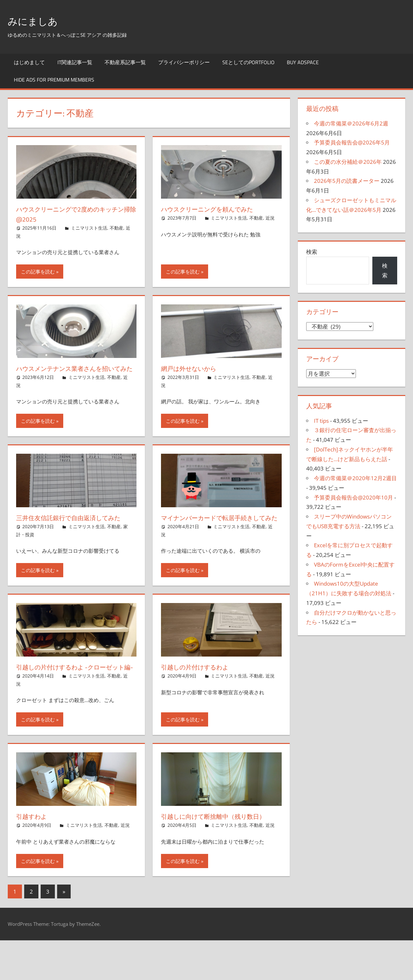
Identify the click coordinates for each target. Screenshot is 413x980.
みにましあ (38, 20)
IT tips (321, 421)
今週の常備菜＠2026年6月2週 (351, 123)
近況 (270, 218)
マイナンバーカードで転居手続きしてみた (219, 533)
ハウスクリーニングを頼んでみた (216, 209)
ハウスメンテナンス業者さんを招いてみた (75, 373)
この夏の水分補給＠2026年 (348, 162)
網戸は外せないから (194, 368)
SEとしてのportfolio (248, 62)
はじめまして (29, 62)
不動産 (116, 228)
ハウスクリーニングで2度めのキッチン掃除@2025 (73, 214)
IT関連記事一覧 (75, 62)
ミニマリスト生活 (89, 228)
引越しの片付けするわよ (201, 687)
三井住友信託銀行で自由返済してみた (74, 533)
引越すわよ (34, 846)
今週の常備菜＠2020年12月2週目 (355, 478)
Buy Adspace (303, 62)
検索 (312, 252)
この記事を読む (38, 272)
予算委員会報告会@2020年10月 (353, 497)
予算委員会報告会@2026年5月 (352, 142)
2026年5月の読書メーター (347, 181)
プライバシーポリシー (184, 62)
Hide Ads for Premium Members (54, 80)
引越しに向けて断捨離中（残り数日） (215, 851)
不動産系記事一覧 (125, 62)
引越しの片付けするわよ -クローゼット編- (73, 692)
